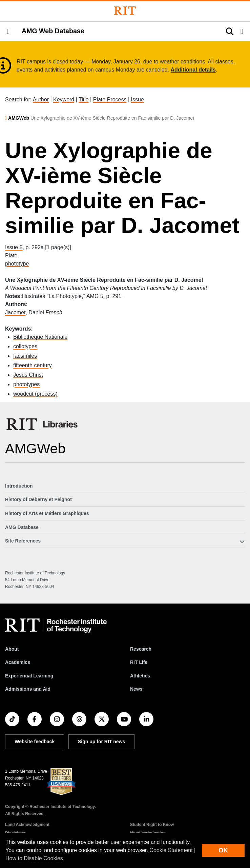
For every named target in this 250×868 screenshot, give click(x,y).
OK (223, 850)
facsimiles (25, 356)
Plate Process (110, 100)
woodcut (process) (35, 394)
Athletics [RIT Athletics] (140, 676)
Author (41, 100)
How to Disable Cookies (34, 858)
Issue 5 (14, 247)
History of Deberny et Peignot (38, 499)
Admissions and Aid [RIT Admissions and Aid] (28, 689)
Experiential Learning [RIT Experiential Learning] (29, 676)
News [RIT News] (136, 689)
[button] (8, 32)
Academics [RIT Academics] (18, 662)
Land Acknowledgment (27, 825)
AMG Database (22, 527)
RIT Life (139, 662)
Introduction (19, 486)
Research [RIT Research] (141, 649)
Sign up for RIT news (101, 742)
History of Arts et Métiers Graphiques (47, 513)
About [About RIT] (12, 649)
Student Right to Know (152, 825)
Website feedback (35, 742)
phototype (17, 264)
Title (84, 100)
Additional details (193, 70)
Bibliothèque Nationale (40, 337)
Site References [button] (23, 541)
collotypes (25, 346)
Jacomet (15, 312)
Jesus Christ (28, 375)
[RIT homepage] (56, 626)
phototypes (26, 384)
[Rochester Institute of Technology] (125, 11)
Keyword (64, 100)
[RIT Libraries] (43, 424)
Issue (137, 100)
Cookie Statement (171, 850)
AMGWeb (19, 118)
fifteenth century (33, 365)
